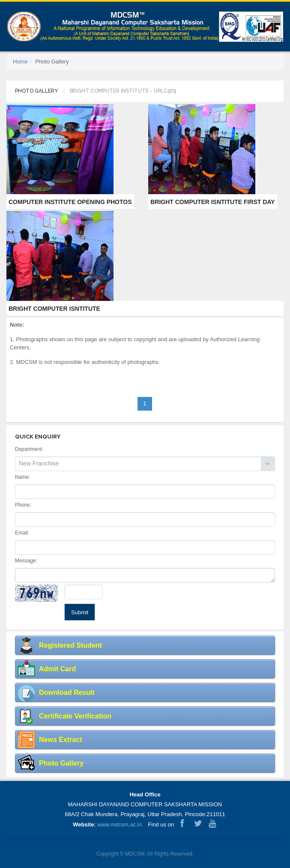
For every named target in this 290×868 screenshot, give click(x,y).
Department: (29, 449)
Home (20, 62)
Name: (22, 477)
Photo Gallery (36, 91)
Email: (22, 533)
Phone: (23, 505)
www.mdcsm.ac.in (120, 824)
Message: (26, 561)
